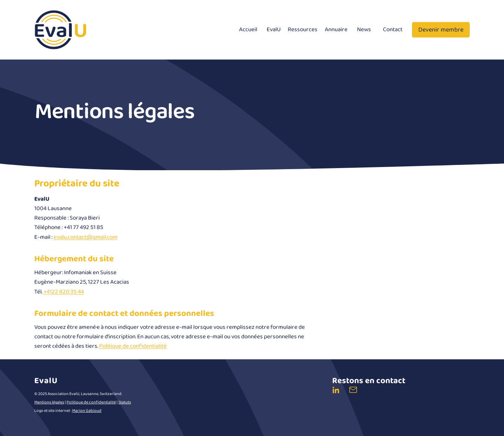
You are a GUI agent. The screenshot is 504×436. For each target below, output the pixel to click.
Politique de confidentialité (133, 346)
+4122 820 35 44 (64, 292)
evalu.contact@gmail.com (86, 237)
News (364, 30)
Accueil (248, 30)
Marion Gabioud (87, 411)
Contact (393, 30)
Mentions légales (49, 402)
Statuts (125, 402)
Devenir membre (441, 30)
